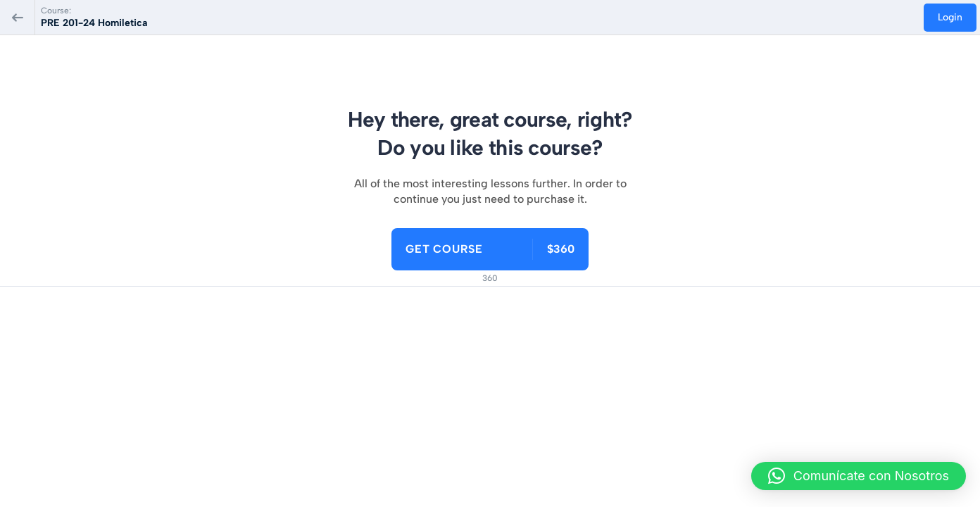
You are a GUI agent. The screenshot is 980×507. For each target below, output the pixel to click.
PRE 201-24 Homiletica (94, 23)
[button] (859, 476)
